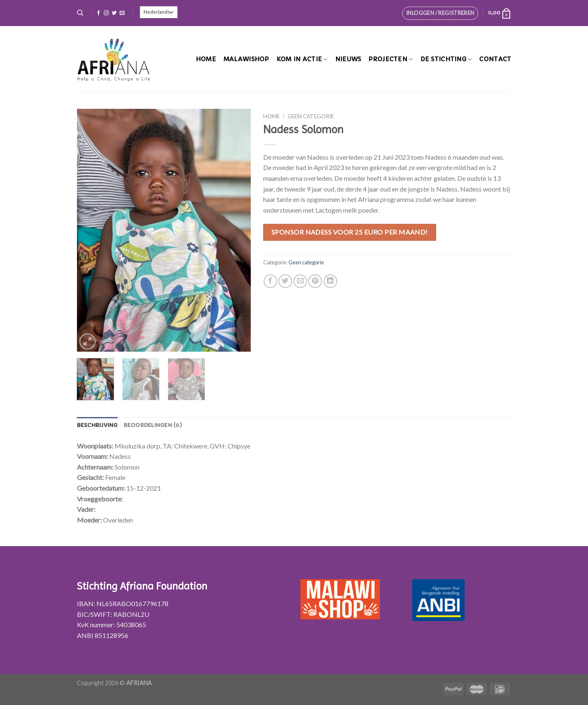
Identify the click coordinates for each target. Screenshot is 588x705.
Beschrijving (97, 425)
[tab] (97, 425)
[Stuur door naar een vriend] (300, 281)
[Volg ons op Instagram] (106, 13)
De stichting (446, 59)
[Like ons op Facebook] (98, 13)
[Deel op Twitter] (285, 281)
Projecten (390, 59)
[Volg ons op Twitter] (114, 13)
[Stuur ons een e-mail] (122, 13)
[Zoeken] (80, 13)
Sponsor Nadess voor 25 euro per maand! (350, 232)
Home (206, 59)
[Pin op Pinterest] (315, 281)
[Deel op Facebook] (270, 281)
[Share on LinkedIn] (330, 281)
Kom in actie (302, 59)
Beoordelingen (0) (153, 425)
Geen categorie (311, 116)
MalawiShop (246, 59)
